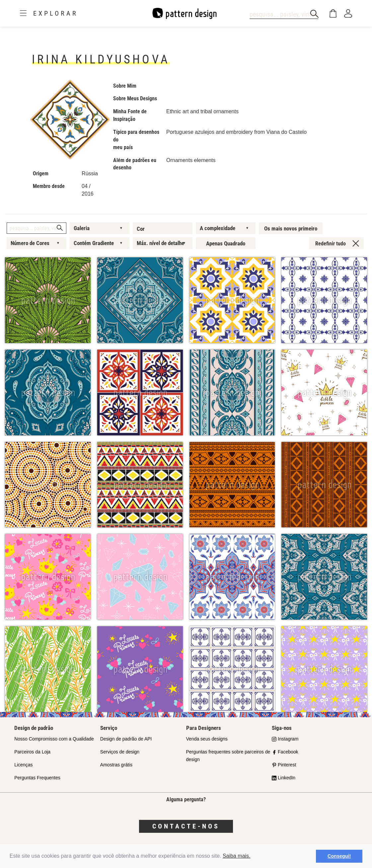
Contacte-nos (186, 826)
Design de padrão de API (126, 739)
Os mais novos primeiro (291, 228)
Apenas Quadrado (226, 243)
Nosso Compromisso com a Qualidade (54, 739)
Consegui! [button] (339, 856)
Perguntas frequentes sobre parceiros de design (228, 756)
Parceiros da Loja (32, 752)
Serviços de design (120, 752)
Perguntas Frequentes (37, 778)
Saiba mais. (237, 856)
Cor (141, 229)
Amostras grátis (116, 765)
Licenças (23, 765)
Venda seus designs (207, 739)
